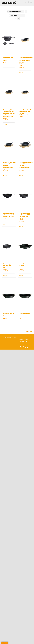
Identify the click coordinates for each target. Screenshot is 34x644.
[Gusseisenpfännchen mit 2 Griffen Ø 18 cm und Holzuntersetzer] (25, 145)
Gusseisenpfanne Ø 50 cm (9, 314)
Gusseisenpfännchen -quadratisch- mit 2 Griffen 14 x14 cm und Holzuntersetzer (10, 113)
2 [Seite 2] (29, 332)
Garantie (26, 340)
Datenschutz (22, 338)
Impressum (21, 340)
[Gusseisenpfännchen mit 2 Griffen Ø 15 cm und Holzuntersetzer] (9, 145)
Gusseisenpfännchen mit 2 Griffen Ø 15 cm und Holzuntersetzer (10, 165)
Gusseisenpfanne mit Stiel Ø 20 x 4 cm (9, 266)
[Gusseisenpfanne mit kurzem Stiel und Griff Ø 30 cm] (9, 196)
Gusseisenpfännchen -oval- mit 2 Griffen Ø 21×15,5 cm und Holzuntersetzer (26, 61)
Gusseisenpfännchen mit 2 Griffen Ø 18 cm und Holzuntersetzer (26, 165)
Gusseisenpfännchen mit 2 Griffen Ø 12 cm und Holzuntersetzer (26, 112)
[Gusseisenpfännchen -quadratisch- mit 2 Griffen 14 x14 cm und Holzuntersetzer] (9, 92)
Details (5, 69)
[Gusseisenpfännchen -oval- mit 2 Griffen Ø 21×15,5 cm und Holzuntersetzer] (25, 40)
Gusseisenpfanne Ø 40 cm (25, 265)
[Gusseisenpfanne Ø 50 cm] (9, 296)
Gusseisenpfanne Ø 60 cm (25, 314)
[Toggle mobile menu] (31, 2)
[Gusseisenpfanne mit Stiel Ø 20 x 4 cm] (9, 246)
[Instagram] (21, 347)
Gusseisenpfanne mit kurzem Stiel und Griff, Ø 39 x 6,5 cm (25, 216)
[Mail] (28, 347)
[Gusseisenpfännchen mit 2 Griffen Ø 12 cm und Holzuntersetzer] (25, 92)
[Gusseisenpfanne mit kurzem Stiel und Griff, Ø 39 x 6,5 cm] (25, 196)
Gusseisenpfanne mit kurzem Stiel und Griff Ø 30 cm (9, 215)
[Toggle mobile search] (28, 2)
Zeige (13, 15)
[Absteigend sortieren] (26, 11)
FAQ (27, 341)
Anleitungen (22, 341)
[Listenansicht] (18, 19)
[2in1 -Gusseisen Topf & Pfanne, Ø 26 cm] (9, 40)
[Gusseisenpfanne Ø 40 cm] (25, 246)
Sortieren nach (14, 11)
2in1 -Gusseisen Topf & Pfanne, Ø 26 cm (8, 59)
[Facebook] (23, 347)
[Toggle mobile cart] (26, 2)
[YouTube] (26, 347)
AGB (27, 338)
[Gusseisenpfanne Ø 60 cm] (25, 296)
